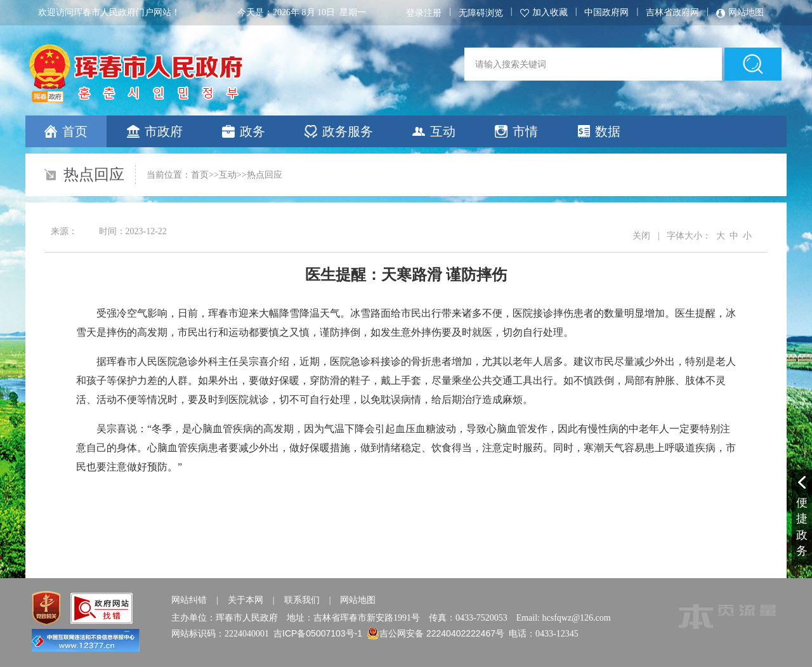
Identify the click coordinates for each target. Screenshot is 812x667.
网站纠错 (189, 600)
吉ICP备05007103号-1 (318, 633)
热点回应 (265, 175)
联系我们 (302, 600)
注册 (433, 13)
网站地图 (358, 600)
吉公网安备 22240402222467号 (442, 633)
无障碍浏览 (481, 13)
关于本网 (246, 600)
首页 (200, 175)
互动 (228, 175)
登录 (415, 13)
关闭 (641, 235)
